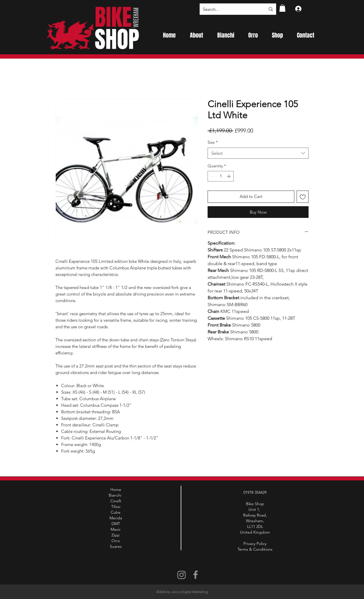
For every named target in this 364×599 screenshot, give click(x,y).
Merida (116, 518)
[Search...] (230, 9)
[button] (282, 8)
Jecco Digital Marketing (190, 592)
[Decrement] (212, 176)
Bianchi (116, 495)
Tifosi (116, 507)
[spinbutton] (221, 176)
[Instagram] (182, 575)
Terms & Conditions (255, 549)
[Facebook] (196, 575)
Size (213, 142)
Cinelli (116, 501)
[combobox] (258, 153)
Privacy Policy (255, 544)
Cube (116, 512)
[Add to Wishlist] (303, 197)
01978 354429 (255, 492)
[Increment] (229, 176)
